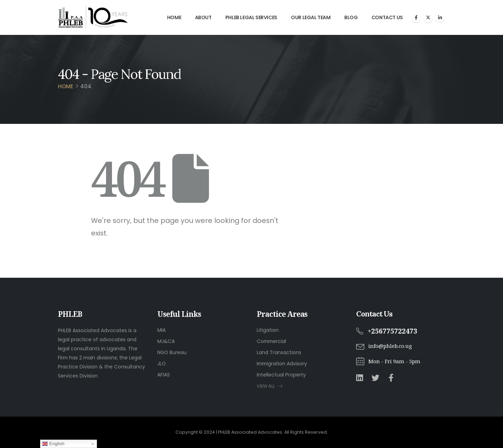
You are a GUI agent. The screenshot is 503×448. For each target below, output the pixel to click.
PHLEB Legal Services (251, 17)
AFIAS (164, 375)
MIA (162, 330)
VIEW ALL (270, 386)
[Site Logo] (93, 17)
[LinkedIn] (440, 17)
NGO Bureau (172, 352)
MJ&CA (166, 341)
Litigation (268, 330)
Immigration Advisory (282, 364)
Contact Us (387, 17)
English (53, 444)
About (203, 17)
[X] (428, 17)
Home (174, 17)
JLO (162, 364)
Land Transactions (279, 352)
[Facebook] (416, 17)
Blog (351, 17)
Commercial (271, 341)
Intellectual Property (281, 375)
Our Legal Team (311, 17)
